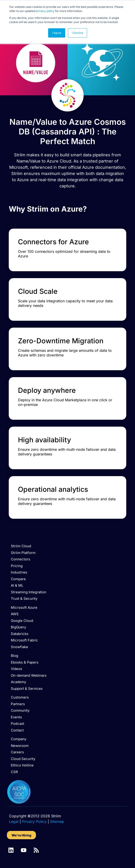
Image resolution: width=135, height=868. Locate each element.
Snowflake (19, 647)
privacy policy (45, 11)
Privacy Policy (34, 821)
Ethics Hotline (22, 765)
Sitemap (57, 821)
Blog (15, 656)
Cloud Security (23, 759)
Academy (18, 682)
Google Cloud (22, 621)
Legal (14, 821)
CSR (14, 772)
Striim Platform (23, 553)
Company (19, 739)
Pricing (17, 566)
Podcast (18, 724)
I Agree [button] (57, 33)
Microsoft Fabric (24, 640)
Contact (17, 730)
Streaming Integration (29, 592)
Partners (18, 704)
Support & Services (27, 689)
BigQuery (18, 627)
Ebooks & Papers (25, 662)
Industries (19, 572)
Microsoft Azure (24, 607)
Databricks (20, 634)
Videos (16, 669)
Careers (17, 752)
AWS (15, 614)
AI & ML (17, 585)
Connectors (21, 559)
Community (20, 710)
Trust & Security (24, 599)
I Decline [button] (78, 33)
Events (16, 717)
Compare (18, 579)
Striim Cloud (21, 546)
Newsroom (20, 746)
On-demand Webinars (29, 675)
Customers (20, 697)
